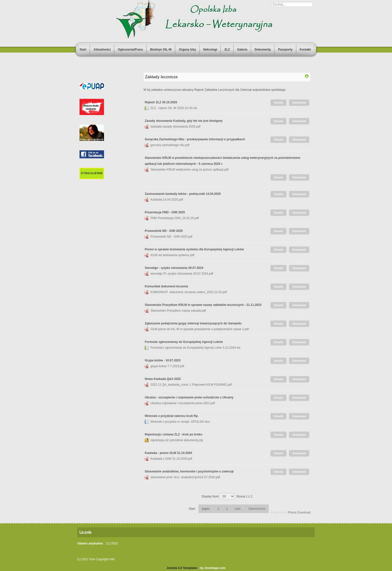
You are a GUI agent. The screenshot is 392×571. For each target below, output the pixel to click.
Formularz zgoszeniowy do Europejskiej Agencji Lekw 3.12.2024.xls (195, 348)
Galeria (242, 50)
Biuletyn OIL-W (161, 50)
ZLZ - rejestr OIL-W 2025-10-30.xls (174, 108)
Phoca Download (299, 512)
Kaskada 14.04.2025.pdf (167, 200)
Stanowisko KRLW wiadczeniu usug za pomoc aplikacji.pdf (189, 170)
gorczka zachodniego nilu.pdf (170, 145)
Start (83, 50)
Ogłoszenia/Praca (130, 50)
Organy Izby (187, 50)
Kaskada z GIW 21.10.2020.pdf (171, 459)
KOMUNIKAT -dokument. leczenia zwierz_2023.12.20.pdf (189, 292)
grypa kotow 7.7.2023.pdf (167, 366)
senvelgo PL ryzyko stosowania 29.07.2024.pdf (182, 274)
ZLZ (227, 50)
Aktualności (102, 50)
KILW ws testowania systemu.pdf (172, 255)
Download (299, 103)
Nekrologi (210, 50)
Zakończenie (257, 509)
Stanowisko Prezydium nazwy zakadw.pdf (178, 311)
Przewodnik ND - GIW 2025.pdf (171, 237)
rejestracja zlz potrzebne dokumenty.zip (177, 440)
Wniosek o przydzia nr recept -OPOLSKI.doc (180, 422)
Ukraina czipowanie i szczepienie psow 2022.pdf (183, 403)
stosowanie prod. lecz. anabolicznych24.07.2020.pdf (185, 477)
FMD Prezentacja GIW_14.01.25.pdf (175, 218)
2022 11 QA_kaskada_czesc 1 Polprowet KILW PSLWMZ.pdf (191, 385)
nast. (238, 509)
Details (278, 103)
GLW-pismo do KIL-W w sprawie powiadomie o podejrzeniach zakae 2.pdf (200, 329)
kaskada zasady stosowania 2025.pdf (175, 127)
